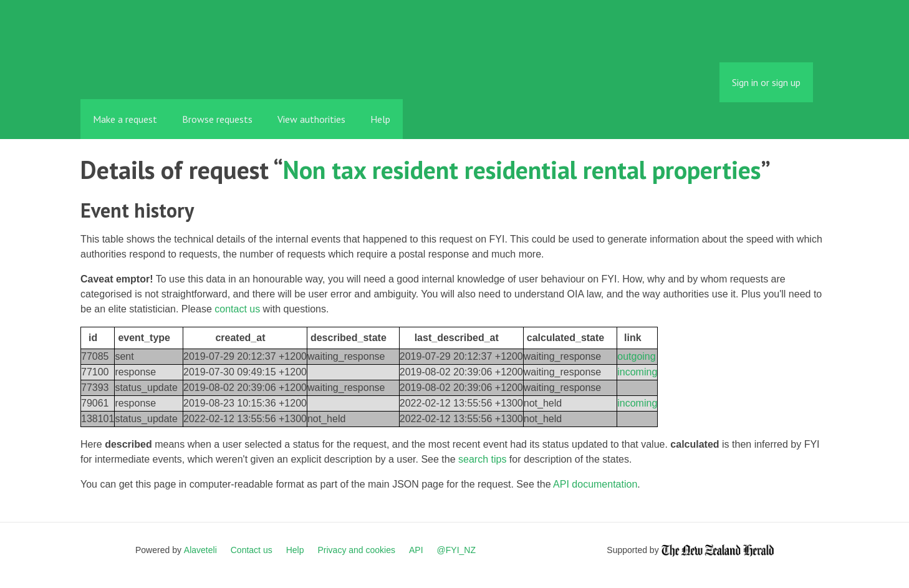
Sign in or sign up (766, 82)
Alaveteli (200, 550)
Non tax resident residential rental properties (522, 170)
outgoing (636, 356)
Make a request (125, 119)
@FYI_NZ (456, 550)
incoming (637, 372)
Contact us (252, 550)
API (416, 550)
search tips (482, 459)
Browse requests (217, 119)
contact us (237, 309)
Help (380, 119)
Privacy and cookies (356, 550)
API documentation (595, 484)
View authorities (311, 119)
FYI (152, 71)
